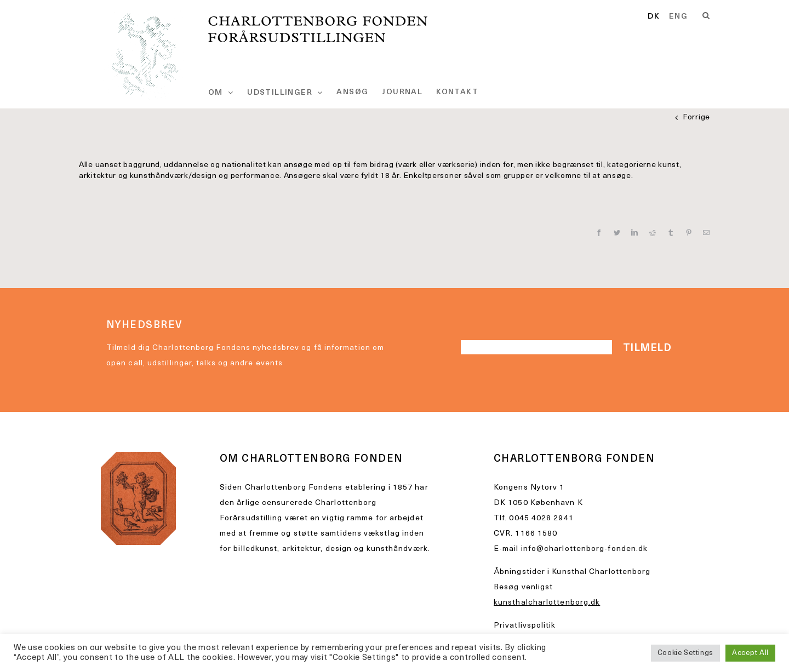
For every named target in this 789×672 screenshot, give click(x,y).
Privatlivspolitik (525, 626)
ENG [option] (678, 17)
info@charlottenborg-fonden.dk (585, 549)
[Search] (706, 16)
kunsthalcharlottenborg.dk (547, 603)
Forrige (696, 117)
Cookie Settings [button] (686, 653)
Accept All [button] (750, 653)
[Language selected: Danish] (672, 18)
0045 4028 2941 (541, 518)
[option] (678, 17)
